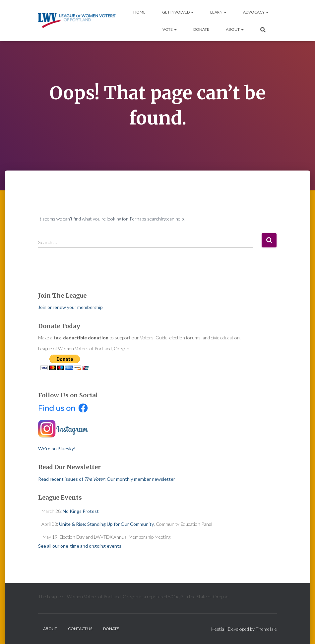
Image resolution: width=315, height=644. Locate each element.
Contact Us (80, 629)
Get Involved (178, 12)
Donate (201, 29)
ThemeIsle (266, 629)
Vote (170, 29)
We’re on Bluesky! (57, 448)
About (235, 29)
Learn (218, 12)
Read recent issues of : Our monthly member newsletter (107, 479)
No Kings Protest (81, 511)
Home (139, 12)
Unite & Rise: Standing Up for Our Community (106, 524)
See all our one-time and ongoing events (80, 546)
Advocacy (256, 12)
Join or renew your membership (70, 307)
